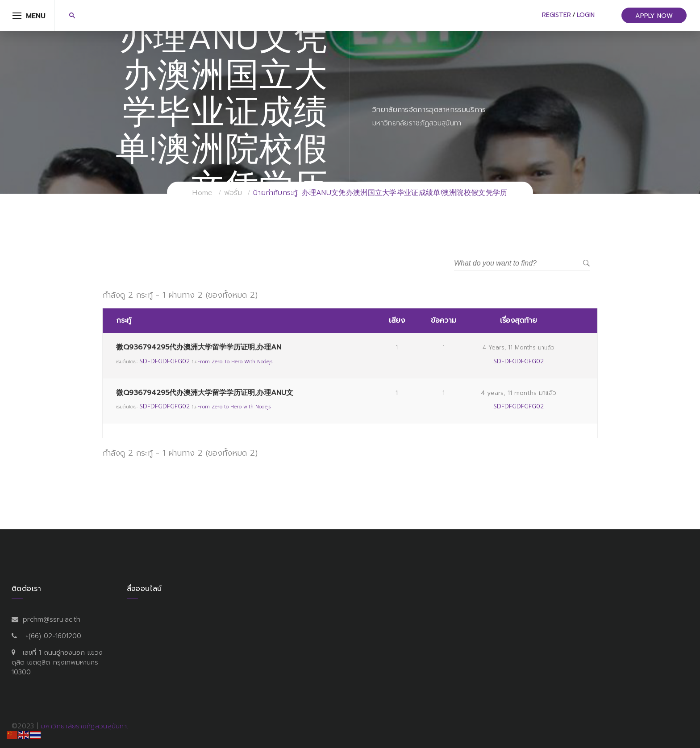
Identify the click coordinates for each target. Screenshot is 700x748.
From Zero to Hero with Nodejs (235, 362)
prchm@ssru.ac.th (52, 619)
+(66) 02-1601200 (53, 636)
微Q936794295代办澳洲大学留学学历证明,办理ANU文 (205, 393)
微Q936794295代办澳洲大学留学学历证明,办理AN (199, 347)
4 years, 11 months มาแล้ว (519, 347)
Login (586, 15)
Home (202, 193)
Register (556, 15)
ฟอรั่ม (233, 193)
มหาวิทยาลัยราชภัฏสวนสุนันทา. (85, 726)
